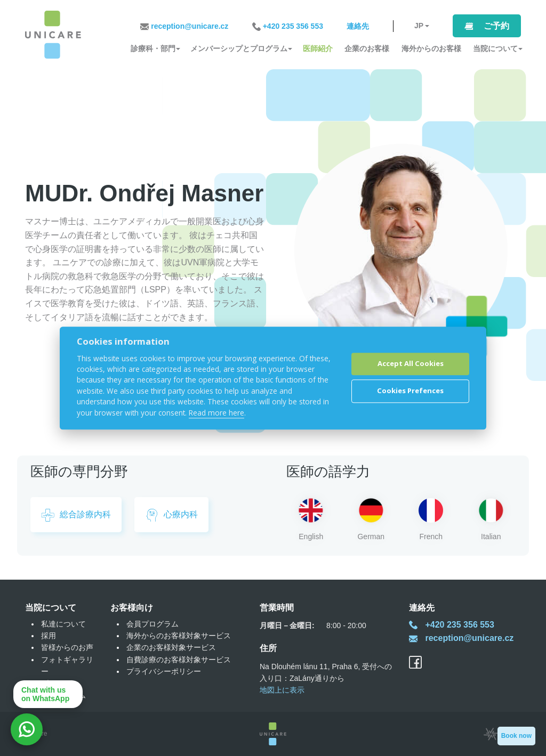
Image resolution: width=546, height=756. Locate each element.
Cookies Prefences (410, 391)
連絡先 (358, 26)
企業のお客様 (367, 48)
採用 (49, 636)
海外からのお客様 (431, 48)
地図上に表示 (282, 690)
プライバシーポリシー (164, 671)
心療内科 (171, 515)
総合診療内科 (76, 515)
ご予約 (496, 26)
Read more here (216, 413)
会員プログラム (152, 624)
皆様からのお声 (67, 647)
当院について (495, 48)
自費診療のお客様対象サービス (179, 660)
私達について (63, 624)
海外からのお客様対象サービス (179, 636)
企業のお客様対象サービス (171, 647)
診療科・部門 (153, 48)
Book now (516, 736)
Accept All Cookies (411, 364)
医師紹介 (318, 48)
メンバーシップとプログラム (239, 48)
